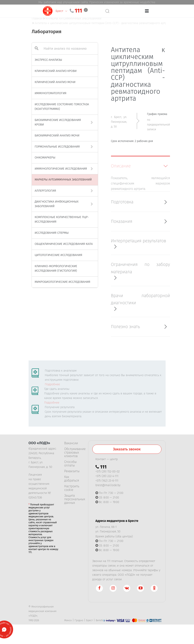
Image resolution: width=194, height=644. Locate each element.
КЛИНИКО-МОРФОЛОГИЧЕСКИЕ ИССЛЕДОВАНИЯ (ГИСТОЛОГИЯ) (56, 268)
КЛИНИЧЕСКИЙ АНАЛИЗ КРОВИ (56, 71)
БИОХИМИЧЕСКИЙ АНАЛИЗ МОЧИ (57, 135)
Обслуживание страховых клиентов (73, 453)
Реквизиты (72, 471)
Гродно (79, 620)
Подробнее (52, 384)
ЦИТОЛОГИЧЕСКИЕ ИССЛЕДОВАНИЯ (58, 255)
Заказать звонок (127, 449)
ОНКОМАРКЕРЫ (45, 157)
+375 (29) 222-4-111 (107, 476)
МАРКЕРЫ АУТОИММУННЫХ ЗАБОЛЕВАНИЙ (63, 180)
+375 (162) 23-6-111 (107, 481)
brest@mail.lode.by (108, 485)
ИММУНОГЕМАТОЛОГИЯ (51, 93)
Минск (68, 620)
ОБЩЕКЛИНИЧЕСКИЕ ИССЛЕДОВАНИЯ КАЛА (64, 244)
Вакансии (71, 443)
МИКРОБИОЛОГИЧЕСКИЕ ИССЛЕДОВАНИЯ (63, 282)
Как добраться (72, 479)
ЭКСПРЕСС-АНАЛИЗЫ (48, 60)
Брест (89, 620)
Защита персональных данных (73, 499)
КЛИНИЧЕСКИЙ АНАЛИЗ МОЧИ (55, 82)
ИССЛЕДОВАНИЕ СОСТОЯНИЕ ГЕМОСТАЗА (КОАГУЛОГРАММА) (62, 107)
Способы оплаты (71, 464)
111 (92, 11)
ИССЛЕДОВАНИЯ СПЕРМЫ (52, 233)
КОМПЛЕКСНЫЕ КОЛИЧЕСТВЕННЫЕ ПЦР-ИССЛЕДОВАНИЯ (62, 219)
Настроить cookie (72, 488)
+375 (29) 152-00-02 (108, 471)
